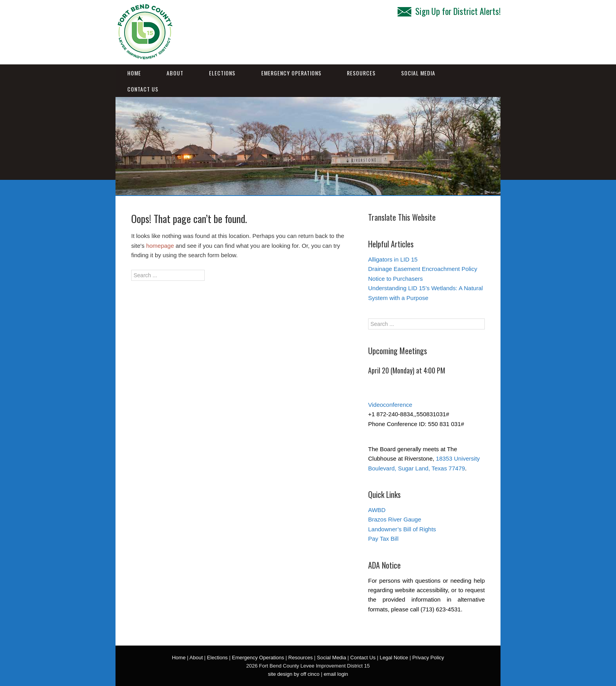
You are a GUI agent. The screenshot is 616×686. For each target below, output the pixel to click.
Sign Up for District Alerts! (449, 11)
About (175, 73)
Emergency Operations (291, 73)
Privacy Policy (428, 658)
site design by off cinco (294, 674)
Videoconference (390, 405)
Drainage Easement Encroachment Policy (423, 269)
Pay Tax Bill (383, 539)
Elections (222, 73)
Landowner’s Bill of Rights (402, 529)
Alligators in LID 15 (393, 259)
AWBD (377, 510)
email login (336, 674)
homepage (160, 246)
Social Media (418, 73)
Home (134, 73)
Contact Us (143, 89)
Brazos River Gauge (395, 519)
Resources (361, 73)
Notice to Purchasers (395, 279)
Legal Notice (394, 658)
